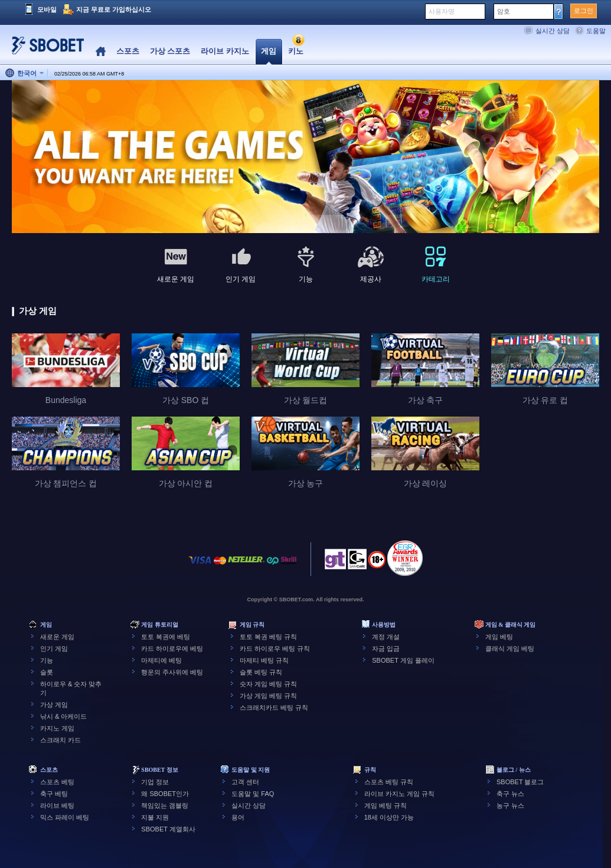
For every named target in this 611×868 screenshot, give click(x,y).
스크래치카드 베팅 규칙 (274, 707)
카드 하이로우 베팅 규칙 (275, 648)
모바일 (47, 9)
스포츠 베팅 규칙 (389, 782)
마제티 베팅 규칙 (264, 660)
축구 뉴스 (510, 794)
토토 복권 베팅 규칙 (268, 637)
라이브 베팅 (57, 805)
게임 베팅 (499, 637)
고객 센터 (245, 782)
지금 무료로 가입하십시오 (114, 9)
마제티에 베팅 (161, 660)
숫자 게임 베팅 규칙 (268, 684)
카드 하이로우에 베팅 (172, 648)
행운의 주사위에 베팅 (172, 672)
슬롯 (47, 672)
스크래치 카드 (61, 740)
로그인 (584, 11)
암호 (504, 11)
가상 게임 (54, 705)
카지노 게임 (57, 728)
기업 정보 (155, 782)
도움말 (596, 31)
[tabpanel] (305, 157)
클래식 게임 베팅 (510, 648)
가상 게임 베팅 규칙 (268, 696)
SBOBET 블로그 (520, 782)
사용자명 (442, 11)
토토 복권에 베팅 (166, 637)
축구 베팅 (54, 794)
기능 (47, 660)
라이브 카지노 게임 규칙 (399, 794)
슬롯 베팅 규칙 (261, 672)
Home (101, 52)
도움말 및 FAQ (253, 794)
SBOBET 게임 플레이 (403, 660)
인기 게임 (54, 648)
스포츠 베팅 (57, 782)
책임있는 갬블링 (165, 805)
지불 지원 (155, 817)
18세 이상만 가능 (389, 817)
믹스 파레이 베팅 (65, 817)
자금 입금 (386, 648)
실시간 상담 (553, 31)
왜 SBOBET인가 (165, 794)
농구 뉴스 (510, 805)
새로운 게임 (57, 637)
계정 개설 (386, 637)
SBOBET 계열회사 (168, 829)
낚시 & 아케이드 (63, 716)
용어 (238, 817)
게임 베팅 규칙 (385, 805)
